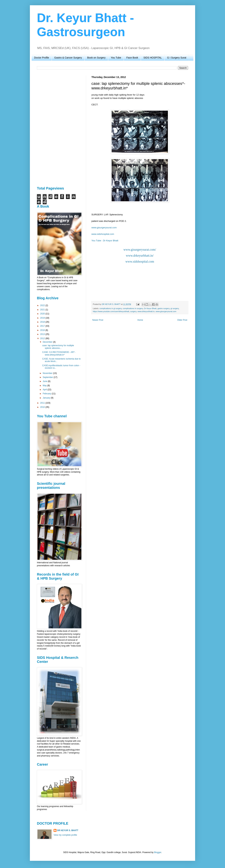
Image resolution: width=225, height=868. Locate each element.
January (47, 398)
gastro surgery (163, 308)
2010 (43, 407)
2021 (43, 310)
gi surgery (175, 308)
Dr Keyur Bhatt (150, 308)
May (45, 386)
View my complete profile (65, 835)
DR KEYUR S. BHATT (68, 830)
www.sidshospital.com (103, 234)
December (48, 342)
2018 (43, 322)
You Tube (116, 58)
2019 (43, 318)
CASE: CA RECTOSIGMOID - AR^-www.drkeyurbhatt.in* (59, 353)
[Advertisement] (59, 128)
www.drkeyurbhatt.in (146, 311)
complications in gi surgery (111, 308)
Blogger (158, 852)
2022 (43, 305)
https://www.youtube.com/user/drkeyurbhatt (111, 311)
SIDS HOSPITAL (153, 58)
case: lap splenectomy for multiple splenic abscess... (58, 347)
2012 (43, 338)
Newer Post (98, 320)
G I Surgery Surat (177, 58)
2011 (43, 403)
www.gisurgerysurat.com (104, 228)
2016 (43, 330)
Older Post (182, 320)
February (47, 394)
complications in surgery (133, 308)
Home (140, 320)
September (48, 377)
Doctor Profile (42, 58)
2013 (43, 334)
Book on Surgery (96, 58)
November (48, 373)
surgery (133, 311)
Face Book (132, 58)
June (45, 381)
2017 (43, 326)
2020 (43, 314)
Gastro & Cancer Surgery (68, 58)
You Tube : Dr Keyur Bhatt (105, 241)
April (45, 390)
